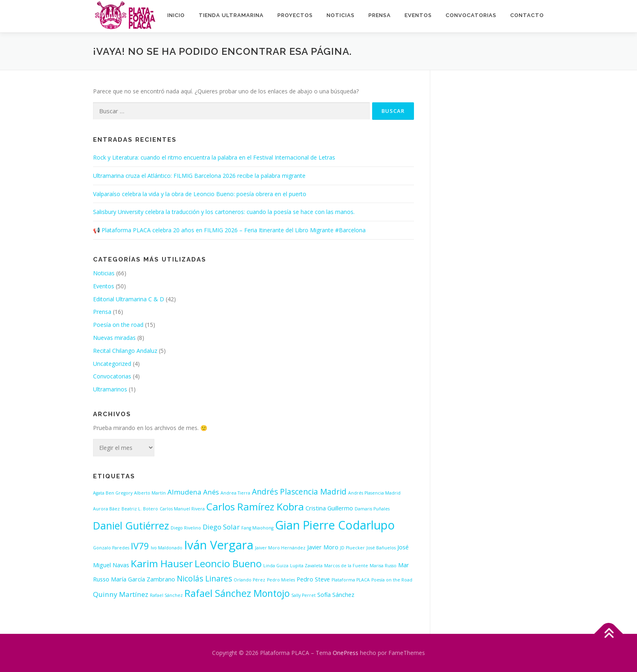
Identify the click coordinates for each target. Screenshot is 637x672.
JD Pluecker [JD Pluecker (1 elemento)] (352, 548)
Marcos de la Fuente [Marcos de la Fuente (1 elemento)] (346, 566)
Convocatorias (471, 15)
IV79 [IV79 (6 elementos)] (140, 546)
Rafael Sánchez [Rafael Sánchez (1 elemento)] (166, 595)
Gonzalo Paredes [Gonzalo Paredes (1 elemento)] (111, 548)
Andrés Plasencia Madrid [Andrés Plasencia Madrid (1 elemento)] (374, 493)
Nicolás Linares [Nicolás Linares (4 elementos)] (204, 579)
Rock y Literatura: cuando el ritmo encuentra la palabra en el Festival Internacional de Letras (214, 157)
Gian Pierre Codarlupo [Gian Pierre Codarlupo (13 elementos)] (335, 525)
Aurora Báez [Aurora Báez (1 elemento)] (106, 509)
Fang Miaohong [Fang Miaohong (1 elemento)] (257, 528)
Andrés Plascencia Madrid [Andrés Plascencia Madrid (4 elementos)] (299, 492)
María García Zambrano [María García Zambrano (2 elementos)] (143, 579)
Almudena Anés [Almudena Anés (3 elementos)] (193, 492)
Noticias (341, 15)
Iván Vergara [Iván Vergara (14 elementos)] (219, 545)
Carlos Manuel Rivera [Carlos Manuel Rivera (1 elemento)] (182, 509)
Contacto (527, 15)
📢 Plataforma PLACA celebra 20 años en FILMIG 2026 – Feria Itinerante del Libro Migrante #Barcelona (229, 230)
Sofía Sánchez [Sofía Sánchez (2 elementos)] (336, 595)
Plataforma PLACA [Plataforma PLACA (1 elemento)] (351, 580)
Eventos (418, 15)
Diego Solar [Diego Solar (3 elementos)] (221, 527)
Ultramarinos (110, 389)
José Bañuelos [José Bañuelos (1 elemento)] (381, 548)
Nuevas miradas (114, 338)
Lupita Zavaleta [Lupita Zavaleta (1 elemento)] (306, 566)
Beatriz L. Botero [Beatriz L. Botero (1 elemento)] (140, 509)
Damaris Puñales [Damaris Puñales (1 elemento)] (372, 509)
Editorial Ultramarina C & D (129, 299)
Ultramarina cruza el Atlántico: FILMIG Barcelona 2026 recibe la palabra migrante (199, 176)
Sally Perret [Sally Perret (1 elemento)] (303, 595)
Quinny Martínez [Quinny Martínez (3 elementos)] (121, 594)
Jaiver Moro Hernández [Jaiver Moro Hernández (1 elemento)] (280, 548)
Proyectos (295, 15)
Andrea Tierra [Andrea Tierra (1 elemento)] (235, 493)
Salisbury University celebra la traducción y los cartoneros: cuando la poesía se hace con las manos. (224, 212)
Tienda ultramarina (231, 15)
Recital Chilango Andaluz (125, 351)
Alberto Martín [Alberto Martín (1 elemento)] (150, 493)
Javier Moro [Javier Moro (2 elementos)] (323, 547)
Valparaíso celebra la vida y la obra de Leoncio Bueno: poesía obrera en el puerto (200, 194)
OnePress (346, 653)
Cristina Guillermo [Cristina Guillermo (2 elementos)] (329, 508)
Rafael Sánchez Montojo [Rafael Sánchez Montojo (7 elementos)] (237, 593)
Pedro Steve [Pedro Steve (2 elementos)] (313, 579)
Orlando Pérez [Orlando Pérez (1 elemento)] (249, 580)
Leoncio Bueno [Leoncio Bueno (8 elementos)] (228, 563)
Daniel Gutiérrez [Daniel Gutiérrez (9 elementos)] (131, 525)
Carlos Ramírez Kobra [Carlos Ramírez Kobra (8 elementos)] (255, 507)
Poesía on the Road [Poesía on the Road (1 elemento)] (392, 580)
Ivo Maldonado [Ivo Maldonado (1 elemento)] (167, 548)
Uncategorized (112, 364)
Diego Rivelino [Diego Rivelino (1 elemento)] (186, 528)
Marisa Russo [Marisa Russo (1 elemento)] (383, 566)
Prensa (380, 15)
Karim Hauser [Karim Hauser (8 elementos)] (162, 563)
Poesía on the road (118, 325)
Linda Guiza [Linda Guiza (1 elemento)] (276, 566)
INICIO (176, 15)
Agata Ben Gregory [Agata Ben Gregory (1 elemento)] (113, 493)
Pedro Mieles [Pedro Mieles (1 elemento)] (281, 580)
